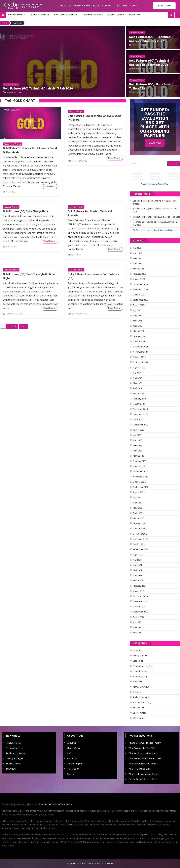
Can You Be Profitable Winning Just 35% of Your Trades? (155, 202)
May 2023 (137, 445)
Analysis (137, 650)
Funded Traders (116, 15)
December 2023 (140, 409)
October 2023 (139, 419)
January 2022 (139, 529)
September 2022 (140, 487)
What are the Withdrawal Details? (144, 774)
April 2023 (137, 451)
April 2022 (137, 513)
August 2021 (139, 555)
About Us (65, 6)
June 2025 (137, 315)
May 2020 (137, 633)
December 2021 (140, 534)
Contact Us (72, 758)
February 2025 (139, 336)
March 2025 (138, 331)
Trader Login (73, 769)
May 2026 (137, 258)
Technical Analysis (40, 15)
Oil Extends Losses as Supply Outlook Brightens (155, 230)
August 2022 (139, 492)
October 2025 (139, 295)
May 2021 (137, 570)
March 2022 (138, 518)
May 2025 (137, 321)
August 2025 (139, 305)
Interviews (135, 15)
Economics (138, 661)
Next (23, 326)
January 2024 (139, 404)
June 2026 (137, 253)
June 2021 (137, 565)
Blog (96, 6)
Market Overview (141, 687)
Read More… (50, 186)
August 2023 (139, 430)
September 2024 (140, 362)
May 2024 (137, 383)
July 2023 (137, 435)
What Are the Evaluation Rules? (143, 753)
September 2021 (140, 549)
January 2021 (139, 591)
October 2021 (139, 544)
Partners (121, 6)
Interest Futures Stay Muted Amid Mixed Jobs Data (156, 217)
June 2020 (137, 627)
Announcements (16, 15)
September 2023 (140, 425)
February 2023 (139, 461)
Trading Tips (139, 708)
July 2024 (137, 373)
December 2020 (140, 596)
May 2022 (137, 508)
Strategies (137, 692)
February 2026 (139, 274)
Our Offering (82, 6)
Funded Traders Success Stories (143, 779)
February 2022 (139, 523)
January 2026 (139, 279)
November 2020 (140, 601)
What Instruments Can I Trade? (143, 764)
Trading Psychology (142, 702)
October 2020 (139, 607)
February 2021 (139, 586)
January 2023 (139, 466)
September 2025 (140, 300)
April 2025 (137, 326)
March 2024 (138, 393)
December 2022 (140, 471)
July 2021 (137, 560)
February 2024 (139, 399)
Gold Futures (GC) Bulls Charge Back (26, 211)
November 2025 (140, 290)
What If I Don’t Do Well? (140, 769)
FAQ (69, 753)
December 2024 (140, 347)
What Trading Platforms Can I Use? (145, 758)
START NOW (164, 6)
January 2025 (139, 341)
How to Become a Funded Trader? (145, 743)
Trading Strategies (93, 15)
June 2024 (137, 378)
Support (107, 6)
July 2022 (137, 497)
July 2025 (137, 310)
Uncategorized (140, 713)
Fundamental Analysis (66, 15)
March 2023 (138, 456)
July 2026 (137, 248)
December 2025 (140, 284)
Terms (44, 804)
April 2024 (137, 388)
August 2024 (139, 367)
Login (134, 6)
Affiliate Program (75, 764)
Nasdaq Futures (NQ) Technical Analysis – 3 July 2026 (155, 210)
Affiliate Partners (66, 804)
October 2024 (139, 357)
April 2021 (137, 575)
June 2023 (137, 440)
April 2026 (137, 264)
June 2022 (137, 503)
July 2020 (137, 622)
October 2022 (139, 482)
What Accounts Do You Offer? (142, 748)
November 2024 (140, 352)
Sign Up (71, 774)
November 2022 (140, 477)
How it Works (74, 748)
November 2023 (140, 414)
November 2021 (140, 539)
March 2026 (138, 269)
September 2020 (140, 612)
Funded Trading (140, 676)
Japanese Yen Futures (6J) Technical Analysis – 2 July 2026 (155, 223)
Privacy (52, 804)
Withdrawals (138, 718)
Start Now (155, 143)
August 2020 (139, 617)
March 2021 (138, 581)
